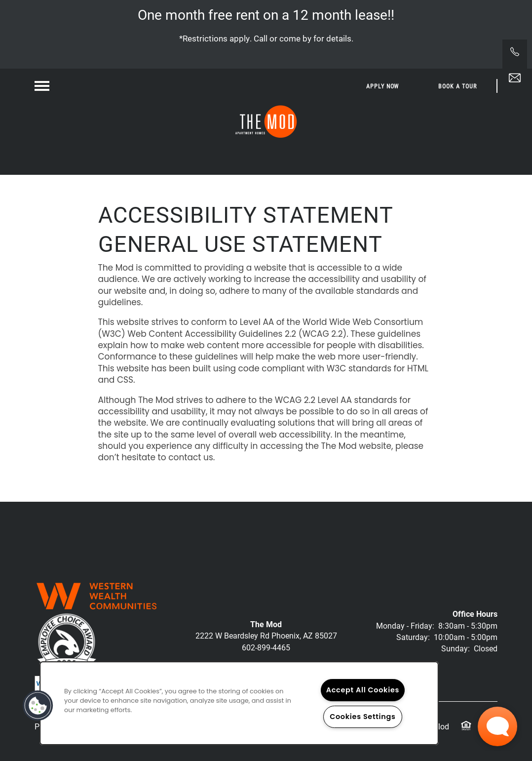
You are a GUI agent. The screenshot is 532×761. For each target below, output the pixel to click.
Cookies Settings (362, 717)
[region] (239, 703)
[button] (383, 86)
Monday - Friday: (405, 625)
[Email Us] (515, 78)
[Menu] (42, 86)
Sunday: (456, 648)
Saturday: (413, 637)
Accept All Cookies (363, 690)
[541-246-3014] (515, 52)
